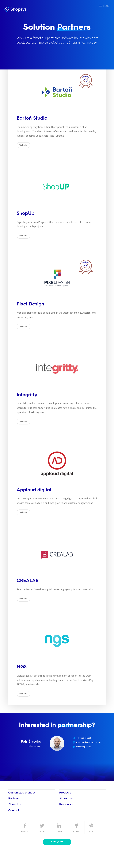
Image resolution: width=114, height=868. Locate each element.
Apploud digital (34, 489)
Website (23, 145)
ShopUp (26, 213)
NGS (22, 666)
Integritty (27, 394)
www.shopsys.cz (84, 747)
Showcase (66, 798)
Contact (14, 810)
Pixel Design (30, 304)
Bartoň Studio (32, 118)
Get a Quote (57, 842)
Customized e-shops (22, 792)
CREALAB (28, 580)
